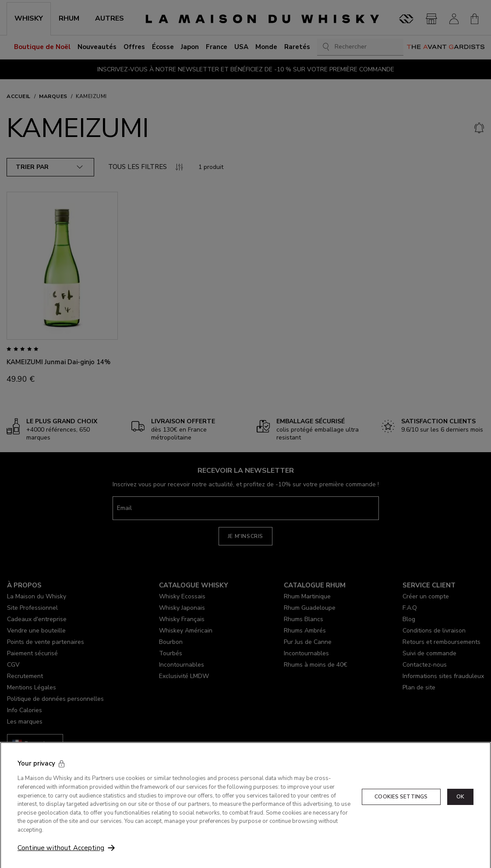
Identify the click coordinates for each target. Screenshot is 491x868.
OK (460, 815)
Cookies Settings (401, 815)
